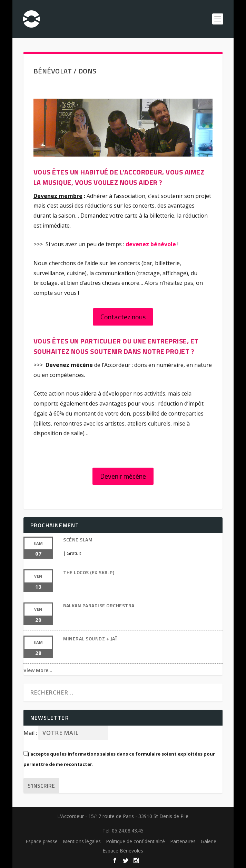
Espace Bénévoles (123, 851)
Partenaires (183, 841)
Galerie (209, 841)
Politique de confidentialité (135, 841)
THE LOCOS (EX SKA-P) (89, 572)
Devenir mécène (123, 476)
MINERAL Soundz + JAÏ (90, 638)
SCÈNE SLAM (78, 540)
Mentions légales (82, 841)
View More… (38, 670)
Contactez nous (123, 317)
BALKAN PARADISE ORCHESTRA (99, 605)
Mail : (31, 733)
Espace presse (42, 841)
